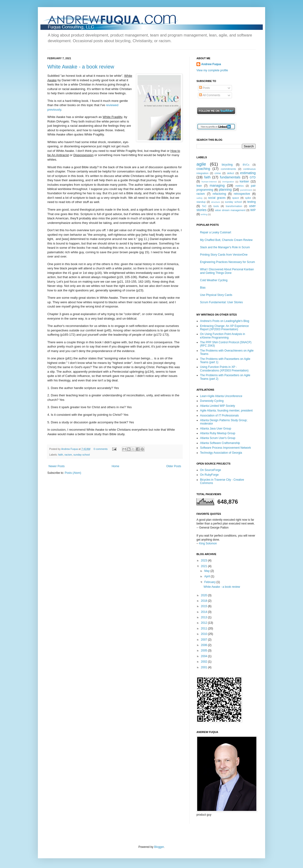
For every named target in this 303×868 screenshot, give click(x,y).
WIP (253, 210)
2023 (205, 561)
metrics (239, 186)
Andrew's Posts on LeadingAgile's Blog (225, 321)
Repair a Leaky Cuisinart (216, 232)
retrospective (242, 194)
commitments (228, 169)
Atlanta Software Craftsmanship (220, 443)
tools (216, 206)
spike (248, 198)
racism (68, 455)
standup (201, 202)
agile (201, 164)
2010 (205, 634)
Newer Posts (57, 466)
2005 (205, 651)
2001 (205, 667)
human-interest (209, 182)
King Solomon (208, 543)
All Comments (210, 95)
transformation (234, 206)
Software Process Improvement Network (225, 448)
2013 (205, 617)
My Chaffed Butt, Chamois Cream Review (226, 240)
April (207, 576)
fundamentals (230, 177)
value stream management (230, 210)
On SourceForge (211, 470)
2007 (205, 640)
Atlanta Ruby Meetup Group (218, 433)
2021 (205, 566)
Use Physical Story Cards (216, 295)
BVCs (246, 165)
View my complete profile (212, 70)
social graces (217, 198)
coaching (203, 169)
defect (230, 173)
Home (116, 466)
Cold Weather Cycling (214, 280)
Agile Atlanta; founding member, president (226, 411)
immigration (228, 182)
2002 (205, 662)
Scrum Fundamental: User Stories (221, 302)
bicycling (227, 165)
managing (217, 185)
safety (200, 198)
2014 (205, 612)
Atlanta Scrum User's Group (218, 438)
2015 (205, 606)
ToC (204, 206)
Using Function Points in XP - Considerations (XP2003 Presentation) (224, 369)
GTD (253, 177)
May (207, 571)
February (210, 582)
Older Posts (174, 466)
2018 (205, 601)
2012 (205, 623)
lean (199, 186)
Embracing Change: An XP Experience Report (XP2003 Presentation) (224, 328)
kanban (244, 181)
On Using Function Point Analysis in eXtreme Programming (223, 336)
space (236, 198)
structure (216, 202)
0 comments (101, 449)
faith (61, 455)
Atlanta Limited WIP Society (218, 406)
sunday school (82, 455)
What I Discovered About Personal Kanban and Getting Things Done (227, 271)
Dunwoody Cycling (212, 401)
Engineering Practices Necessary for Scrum (227, 262)
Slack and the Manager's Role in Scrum (225, 247)
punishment (246, 190)
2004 (205, 656)
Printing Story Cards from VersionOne (224, 255)
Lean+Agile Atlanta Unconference (221, 396)
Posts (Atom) (73, 473)
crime (218, 173)
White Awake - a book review (81, 67)
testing (252, 202)
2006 (205, 645)
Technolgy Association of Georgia (221, 453)
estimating (248, 173)
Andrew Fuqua (70, 449)
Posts (204, 88)
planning (225, 190)
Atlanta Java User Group (216, 429)
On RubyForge (209, 475)
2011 (205, 628)
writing (204, 214)
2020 (205, 595)
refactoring (219, 194)
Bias (203, 288)
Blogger (159, 847)
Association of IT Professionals (219, 416)
